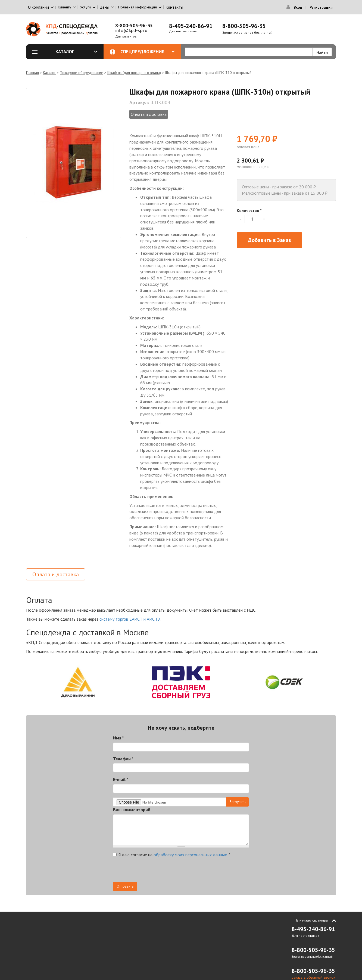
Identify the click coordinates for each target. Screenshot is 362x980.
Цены (104, 7)
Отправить (125, 886)
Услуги (85, 7)
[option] (74, 163)
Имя (118, 738)
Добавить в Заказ (269, 240)
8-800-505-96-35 (134, 25)
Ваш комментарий (132, 810)
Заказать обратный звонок (313, 977)
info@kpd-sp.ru (131, 30)
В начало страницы (312, 920)
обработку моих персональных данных (190, 855)
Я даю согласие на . (172, 855)
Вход (298, 7)
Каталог (76, 52)
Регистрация (321, 7)
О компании (38, 7)
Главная (32, 73)
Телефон (123, 759)
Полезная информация (138, 7)
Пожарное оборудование (82, 73)
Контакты (174, 7)
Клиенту (65, 7)
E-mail (121, 779)
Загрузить (238, 802)
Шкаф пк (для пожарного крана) (134, 73)
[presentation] (154, 871)
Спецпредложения (148, 52)
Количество (249, 211)
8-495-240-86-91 (191, 26)
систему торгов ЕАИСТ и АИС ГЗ (130, 619)
